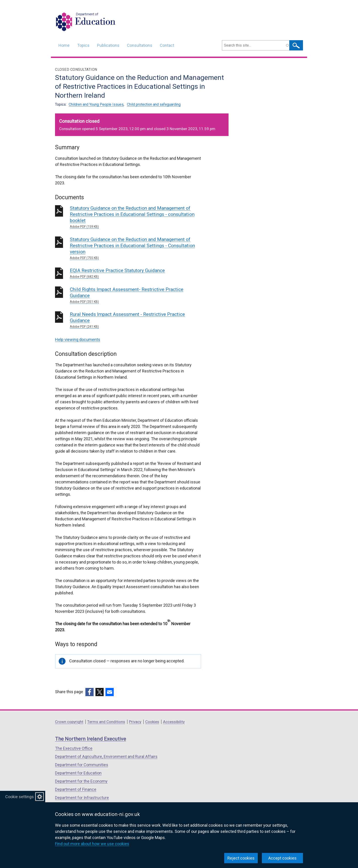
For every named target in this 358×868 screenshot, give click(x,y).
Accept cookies (282, 858)
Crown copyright (69, 722)
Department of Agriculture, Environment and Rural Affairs (106, 757)
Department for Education (78, 773)
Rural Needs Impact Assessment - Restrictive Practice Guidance (136, 320)
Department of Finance (76, 789)
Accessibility (174, 722)
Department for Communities (82, 765)
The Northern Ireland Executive (91, 739)
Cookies (152, 722)
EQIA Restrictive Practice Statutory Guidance (136, 273)
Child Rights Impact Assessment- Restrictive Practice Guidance (136, 295)
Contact (167, 45)
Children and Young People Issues (96, 104)
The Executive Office (74, 748)
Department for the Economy (81, 781)
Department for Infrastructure (82, 798)
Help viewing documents (78, 340)
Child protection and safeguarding (154, 104)
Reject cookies (241, 858)
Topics (83, 45)
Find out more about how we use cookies (92, 844)
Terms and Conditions (106, 722)
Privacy (135, 722)
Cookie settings (20, 797)
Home (64, 45)
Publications (108, 45)
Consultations (140, 45)
